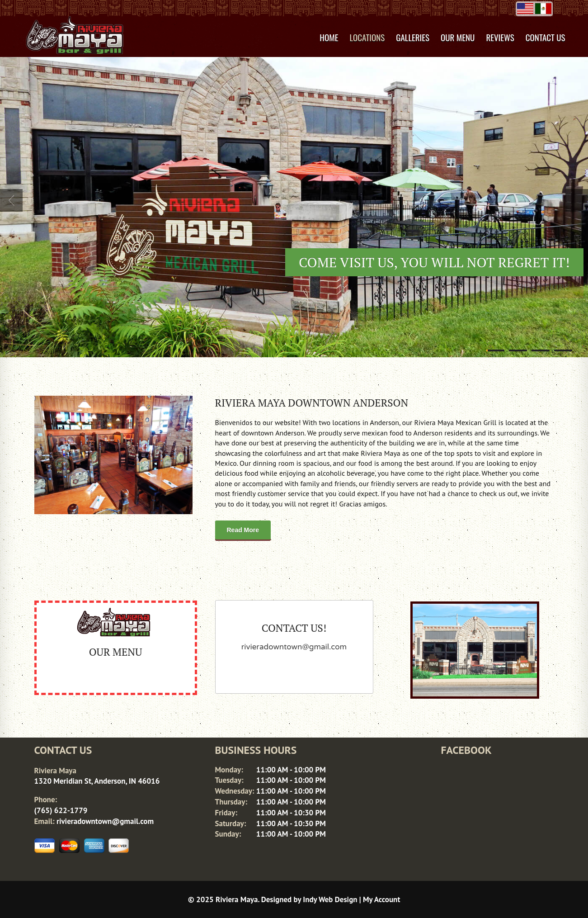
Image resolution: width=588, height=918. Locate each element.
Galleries (413, 37)
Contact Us (546, 37)
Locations (367, 37)
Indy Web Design (330, 899)
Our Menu (458, 37)
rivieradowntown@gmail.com (105, 821)
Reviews (500, 37)
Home (329, 37)
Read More (243, 530)
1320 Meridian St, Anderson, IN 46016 (97, 781)
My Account (381, 899)
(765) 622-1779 (61, 810)
